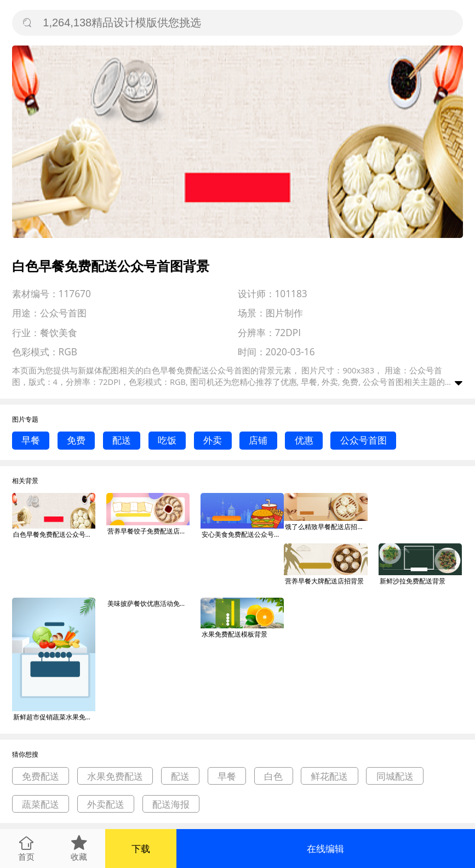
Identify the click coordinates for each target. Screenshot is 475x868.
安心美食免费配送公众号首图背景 (243, 534)
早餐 (31, 440)
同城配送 (395, 776)
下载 (141, 849)
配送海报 (171, 804)
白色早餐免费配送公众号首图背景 (54, 534)
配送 (122, 440)
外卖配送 (106, 804)
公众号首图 (364, 440)
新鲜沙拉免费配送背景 (413, 581)
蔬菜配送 (41, 804)
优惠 (304, 440)
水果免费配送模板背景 (234, 634)
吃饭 (167, 440)
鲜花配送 (329, 776)
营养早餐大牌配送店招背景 (324, 581)
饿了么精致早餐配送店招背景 (326, 527)
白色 (273, 776)
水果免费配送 (115, 776)
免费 (76, 440)
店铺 (258, 440)
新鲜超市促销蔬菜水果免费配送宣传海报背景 (54, 717)
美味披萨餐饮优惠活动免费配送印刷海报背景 (148, 603)
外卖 (213, 440)
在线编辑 (325, 849)
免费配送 (41, 776)
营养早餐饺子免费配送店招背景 (148, 531)
